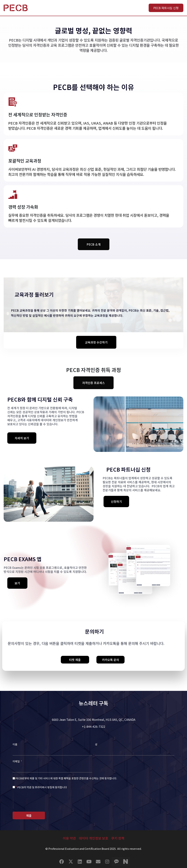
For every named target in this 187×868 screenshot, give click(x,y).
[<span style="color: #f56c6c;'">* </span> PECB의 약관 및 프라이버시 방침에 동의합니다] (14, 787)
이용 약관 (69, 838)
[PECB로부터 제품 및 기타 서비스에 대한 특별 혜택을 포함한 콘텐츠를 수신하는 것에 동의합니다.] (14, 778)
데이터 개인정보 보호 (94, 838)
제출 (29, 815)
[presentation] (40, 801)
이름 (15, 744)
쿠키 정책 (118, 838)
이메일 (16, 761)
